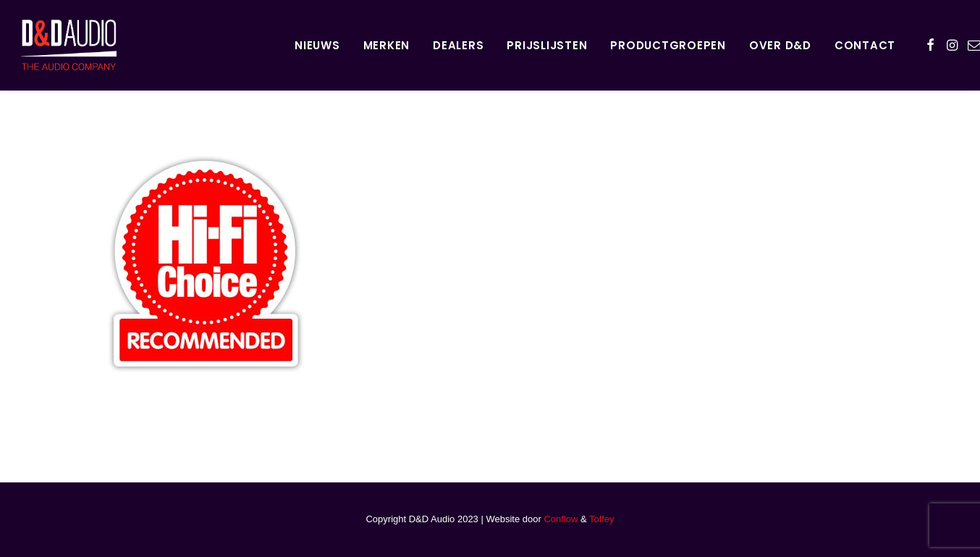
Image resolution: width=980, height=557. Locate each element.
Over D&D (780, 45)
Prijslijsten (547, 45)
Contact (865, 45)
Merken (387, 45)
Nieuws (317, 45)
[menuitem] (317, 45)
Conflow (561, 519)
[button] (930, 45)
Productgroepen (668, 45)
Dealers (458, 45)
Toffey (601, 519)
